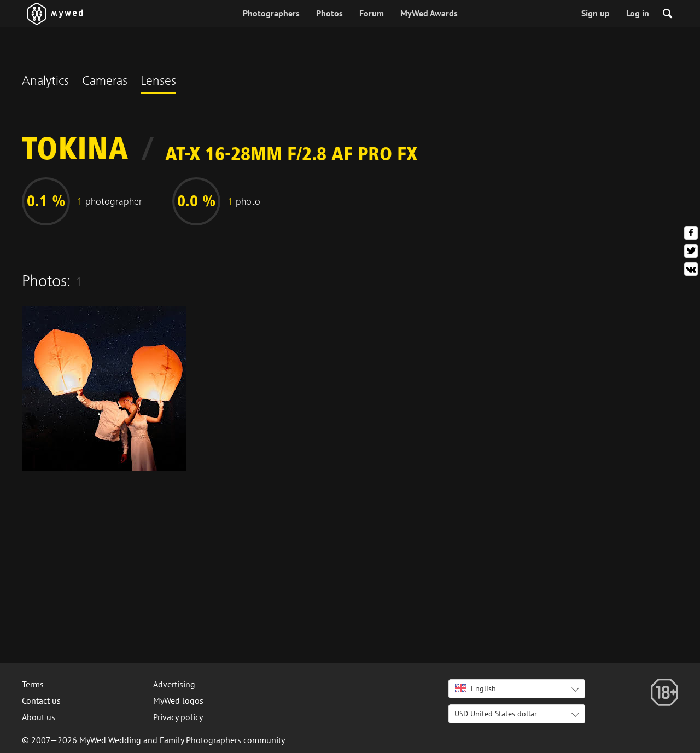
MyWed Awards (429, 13)
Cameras (105, 82)
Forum (372, 13)
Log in (638, 13)
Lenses (158, 82)
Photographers (271, 13)
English (476, 688)
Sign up (596, 13)
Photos (329, 13)
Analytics (45, 82)
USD (496, 714)
